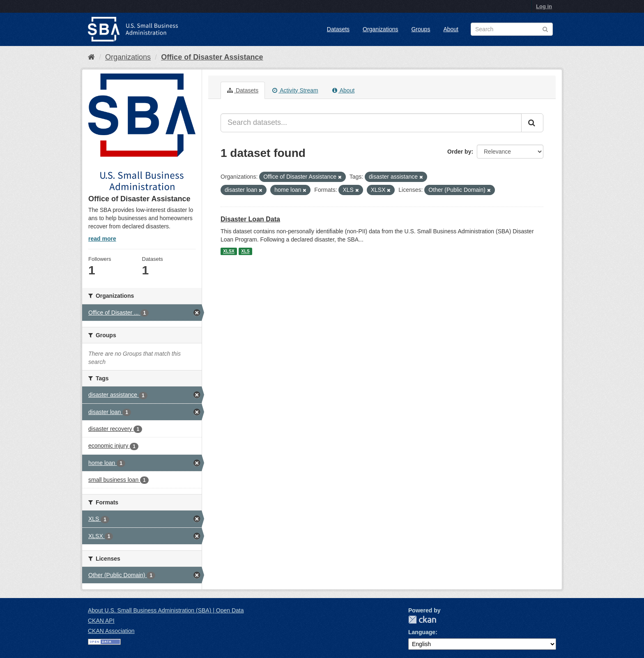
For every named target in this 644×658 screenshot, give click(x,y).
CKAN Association (111, 631)
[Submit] (532, 123)
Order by (459, 152)
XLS (245, 251)
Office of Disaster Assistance (212, 57)
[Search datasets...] (371, 123)
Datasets (338, 29)
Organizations (380, 29)
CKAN (422, 620)
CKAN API (101, 621)
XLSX (229, 251)
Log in (544, 6)
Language (422, 632)
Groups (421, 29)
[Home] (91, 57)
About (451, 29)
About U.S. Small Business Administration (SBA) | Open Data (166, 610)
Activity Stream (295, 90)
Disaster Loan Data (250, 219)
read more (102, 239)
